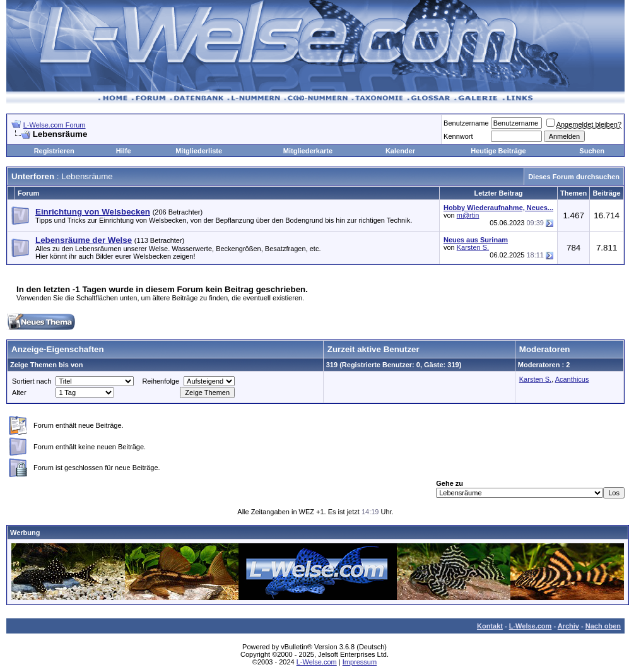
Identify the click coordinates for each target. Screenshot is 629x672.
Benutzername (466, 123)
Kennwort (458, 136)
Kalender (400, 151)
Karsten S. (473, 247)
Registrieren (54, 151)
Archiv (568, 626)
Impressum (360, 662)
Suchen (592, 151)
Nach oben (603, 626)
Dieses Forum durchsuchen (574, 177)
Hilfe (124, 151)
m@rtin (468, 215)
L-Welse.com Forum (55, 125)
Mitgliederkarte (308, 151)
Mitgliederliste (199, 151)
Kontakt (490, 626)
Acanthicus (572, 379)
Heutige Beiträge (498, 151)
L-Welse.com (531, 626)
